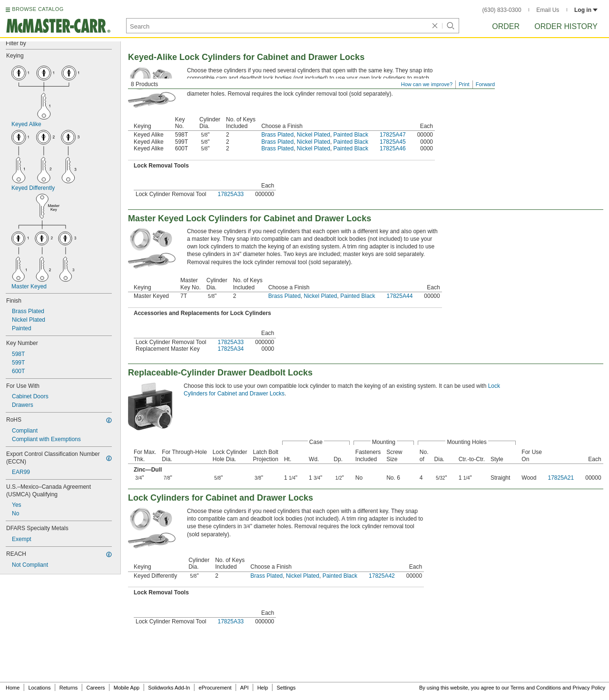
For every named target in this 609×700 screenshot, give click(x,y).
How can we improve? (427, 84)
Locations (40, 688)
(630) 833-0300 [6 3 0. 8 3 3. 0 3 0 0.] (502, 10)
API (245, 688)
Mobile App (127, 688)
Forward (485, 84)
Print (464, 84)
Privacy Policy (589, 688)
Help (263, 688)
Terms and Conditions (536, 688)
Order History (566, 26)
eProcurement (215, 688)
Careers (95, 688)
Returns (69, 688)
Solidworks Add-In (169, 688)
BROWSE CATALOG (38, 9)
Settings (286, 688)
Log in (586, 10)
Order (506, 26)
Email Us (548, 10)
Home (13, 688)
